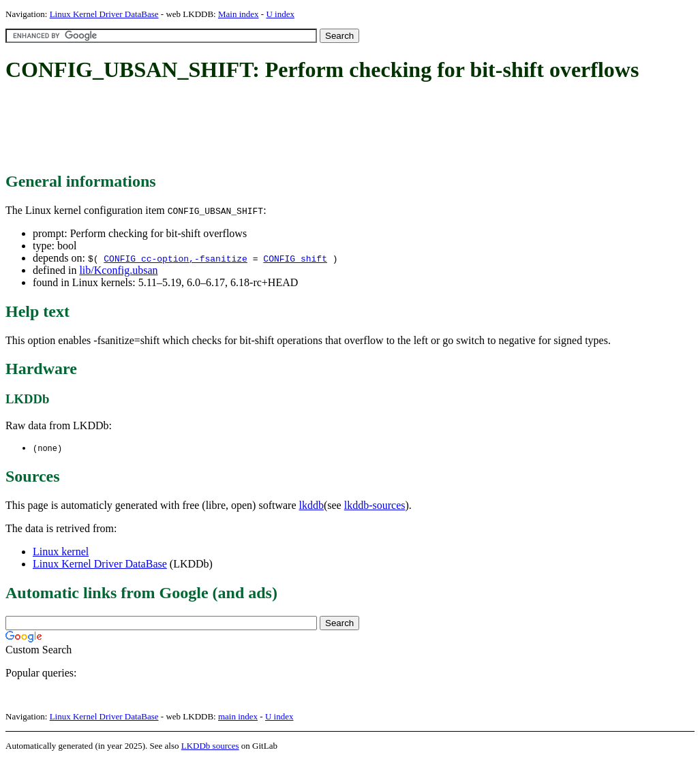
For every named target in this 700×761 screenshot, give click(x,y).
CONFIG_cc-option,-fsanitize (176, 258)
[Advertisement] (254, 128)
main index (238, 717)
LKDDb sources (210, 746)
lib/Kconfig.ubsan (118, 270)
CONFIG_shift (295, 258)
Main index (239, 14)
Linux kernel (61, 552)
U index (280, 14)
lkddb (311, 506)
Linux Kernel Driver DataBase (104, 14)
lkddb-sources (375, 506)
